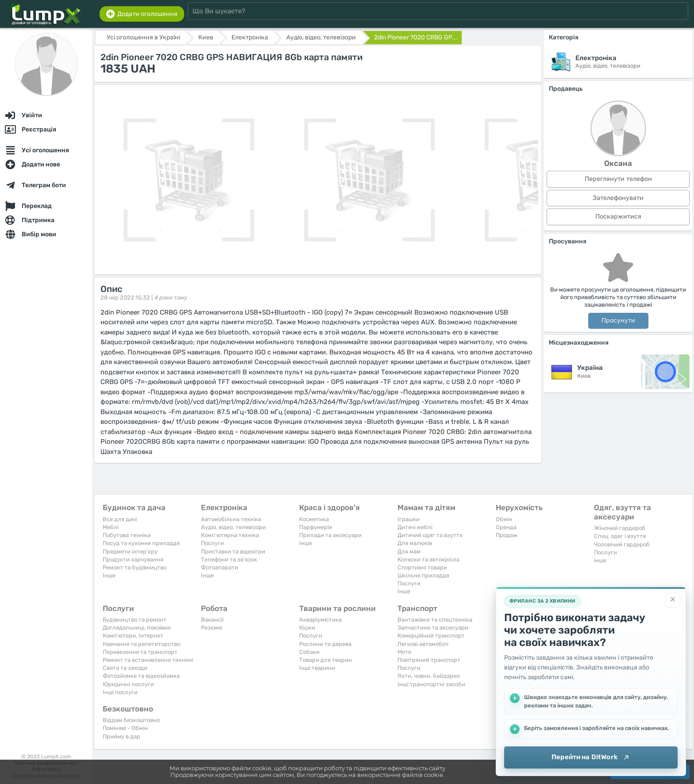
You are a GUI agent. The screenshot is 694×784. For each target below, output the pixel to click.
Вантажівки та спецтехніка (435, 620)
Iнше (109, 575)
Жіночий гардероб (620, 528)
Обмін (504, 519)
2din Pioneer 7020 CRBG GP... (416, 37)
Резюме (212, 628)
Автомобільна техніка (231, 519)
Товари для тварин (326, 660)
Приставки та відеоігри (233, 551)
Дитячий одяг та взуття (430, 535)
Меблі (111, 527)
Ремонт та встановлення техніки (148, 660)
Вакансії (212, 620)
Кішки (307, 628)
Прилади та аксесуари (330, 535)
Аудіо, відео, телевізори (233, 527)
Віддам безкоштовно (131, 720)
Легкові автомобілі (423, 644)
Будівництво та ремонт (135, 620)
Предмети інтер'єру (130, 551)
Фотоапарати (220, 567)
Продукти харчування (133, 559)
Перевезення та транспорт (140, 652)
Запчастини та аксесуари (433, 628)
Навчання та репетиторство (141, 644)
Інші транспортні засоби (431, 684)
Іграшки (409, 519)
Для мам (409, 551)
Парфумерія (316, 527)
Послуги (212, 543)
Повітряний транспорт (429, 660)
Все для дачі (120, 519)
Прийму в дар (121, 736)
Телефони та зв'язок (229, 559)
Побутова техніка (127, 535)
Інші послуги (120, 692)
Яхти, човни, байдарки (429, 676)
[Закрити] (673, 600)
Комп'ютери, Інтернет (133, 636)
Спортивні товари (422, 567)
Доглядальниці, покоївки (137, 628)
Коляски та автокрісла (428, 559)
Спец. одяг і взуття (620, 536)
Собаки (309, 652)
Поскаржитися (618, 217)
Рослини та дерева (325, 644)
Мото (404, 652)
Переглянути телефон (618, 179)
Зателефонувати (618, 198)
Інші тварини (317, 668)
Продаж (507, 535)
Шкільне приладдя (423, 575)
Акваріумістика (320, 620)
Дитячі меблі (415, 527)
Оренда (506, 527)
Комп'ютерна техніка (230, 535)
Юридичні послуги (128, 684)
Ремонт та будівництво (135, 567)
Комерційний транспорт (431, 636)
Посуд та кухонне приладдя (141, 543)
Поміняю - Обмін (125, 728)
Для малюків (415, 543)
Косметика (314, 519)
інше (600, 560)
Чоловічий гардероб (622, 544)
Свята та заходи (125, 668)
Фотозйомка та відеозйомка (141, 676)
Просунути (618, 321)
